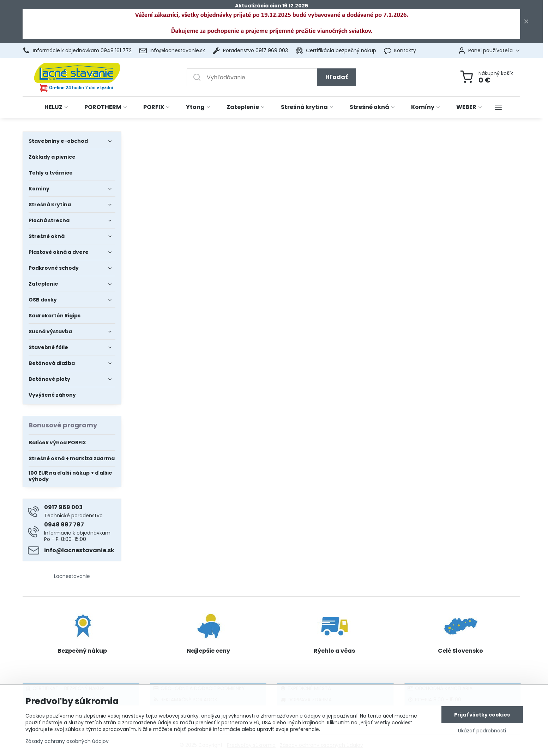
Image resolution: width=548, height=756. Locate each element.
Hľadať (336, 77)
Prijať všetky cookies (482, 715)
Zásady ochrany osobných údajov (67, 742)
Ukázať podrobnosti (482, 731)
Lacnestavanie (72, 576)
